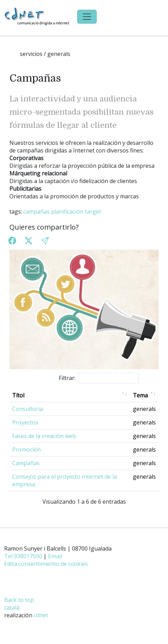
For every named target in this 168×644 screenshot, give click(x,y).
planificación (67, 212)
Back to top (19, 600)
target (93, 212)
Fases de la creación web (44, 436)
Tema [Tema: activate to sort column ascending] (140, 395)
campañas (37, 212)
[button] (45, 241)
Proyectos (25, 422)
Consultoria (27, 409)
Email (55, 556)
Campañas (26, 463)
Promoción (26, 449)
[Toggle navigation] (87, 17)
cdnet (41, 615)
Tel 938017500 (23, 556)
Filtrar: (99, 378)
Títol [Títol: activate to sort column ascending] (18, 395)
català (12, 608)
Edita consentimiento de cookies (46, 564)
